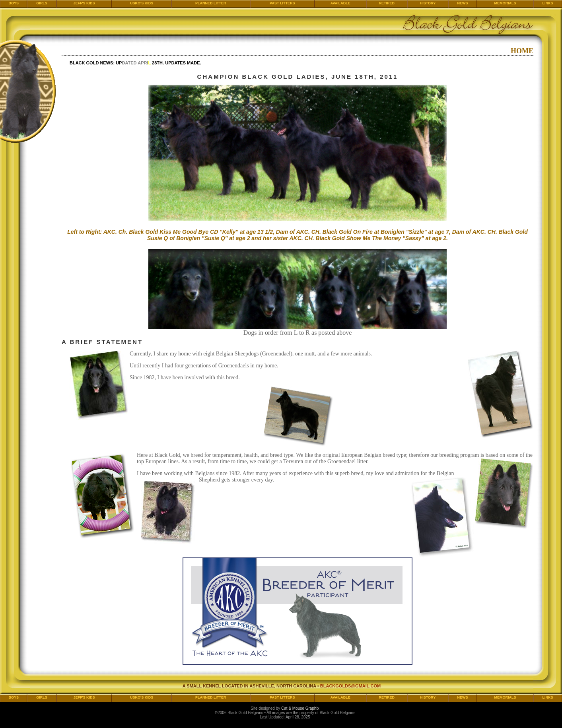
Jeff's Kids (84, 3)
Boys (14, 3)
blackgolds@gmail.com (351, 686)
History (428, 3)
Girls (42, 3)
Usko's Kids (142, 3)
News (463, 3)
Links (547, 3)
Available (340, 3)
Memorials (505, 3)
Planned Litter (211, 3)
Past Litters (282, 3)
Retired (387, 3)
